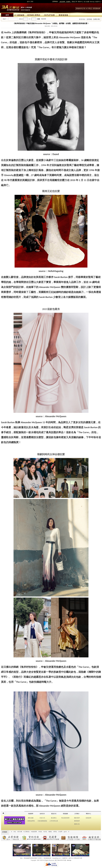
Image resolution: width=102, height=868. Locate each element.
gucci (65, 832)
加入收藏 (86, 2)
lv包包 (40, 832)
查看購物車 (96, 8)
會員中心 (98, 2)
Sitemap (92, 2)
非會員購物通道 (42, 821)
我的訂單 (74, 2)
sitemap (69, 860)
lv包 (17, 7)
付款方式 (42, 818)
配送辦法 (54, 818)
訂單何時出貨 (54, 821)
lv (12, 832)
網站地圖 (31, 818)
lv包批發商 (34, 832)
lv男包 (55, 832)
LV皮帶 (60, 832)
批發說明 (88, 818)
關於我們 (77, 818)
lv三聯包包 (26, 832)
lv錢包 (50, 832)
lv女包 (45, 832)
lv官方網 (20, 832)
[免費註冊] (96, 19)
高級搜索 (44, 19)
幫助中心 (80, 2)
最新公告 (77, 824)
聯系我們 (77, 821)
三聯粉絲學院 (31, 821)
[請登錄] (89, 19)
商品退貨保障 (65, 818)
